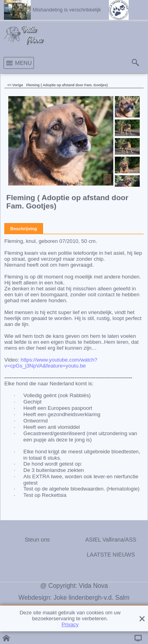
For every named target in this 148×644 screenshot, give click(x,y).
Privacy (70, 624)
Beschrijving (24, 229)
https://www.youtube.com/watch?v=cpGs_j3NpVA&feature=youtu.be (51, 363)
